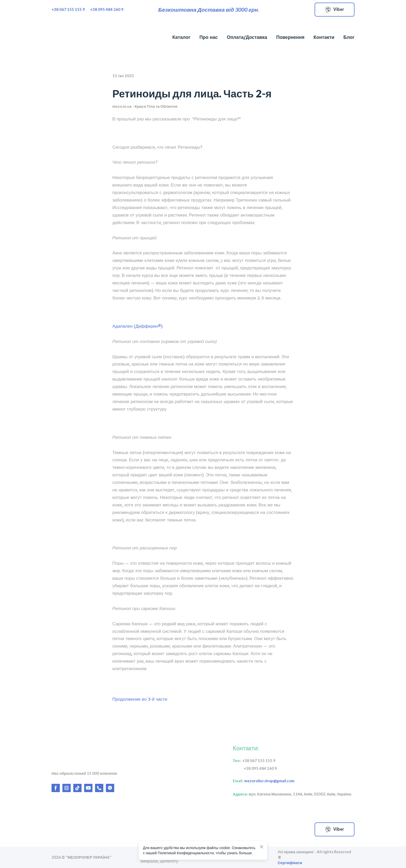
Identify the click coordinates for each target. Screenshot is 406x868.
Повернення (290, 37)
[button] (335, 10)
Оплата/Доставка (247, 37)
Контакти (324, 37)
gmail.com (284, 781)
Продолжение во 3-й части (140, 699)
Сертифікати (290, 863)
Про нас (209, 37)
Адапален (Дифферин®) (137, 326)
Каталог (181, 37)
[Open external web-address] (103, 829)
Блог (349, 37)
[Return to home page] (79, 37)
